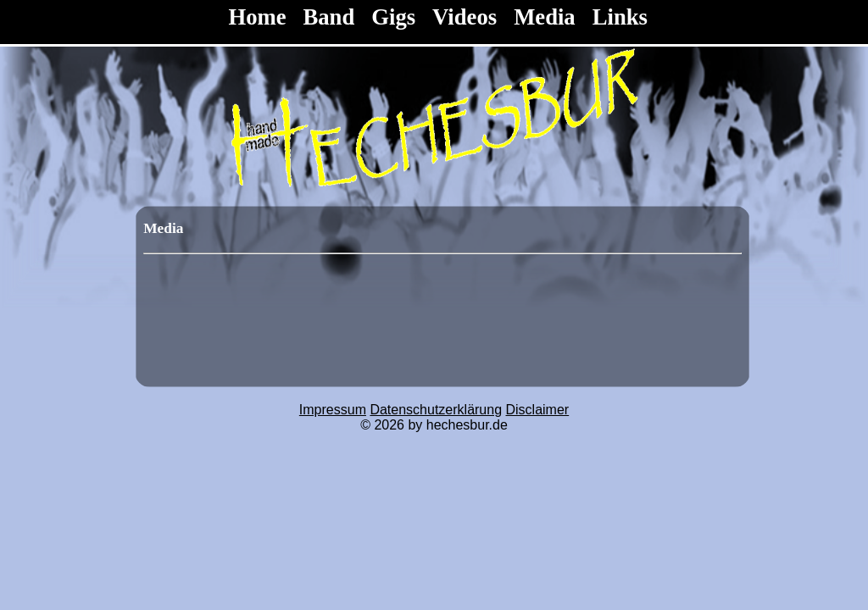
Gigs (393, 17)
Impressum (333, 410)
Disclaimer (538, 410)
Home (260, 17)
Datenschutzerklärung (436, 410)
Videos (465, 17)
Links (620, 17)
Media (545, 17)
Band (329, 17)
